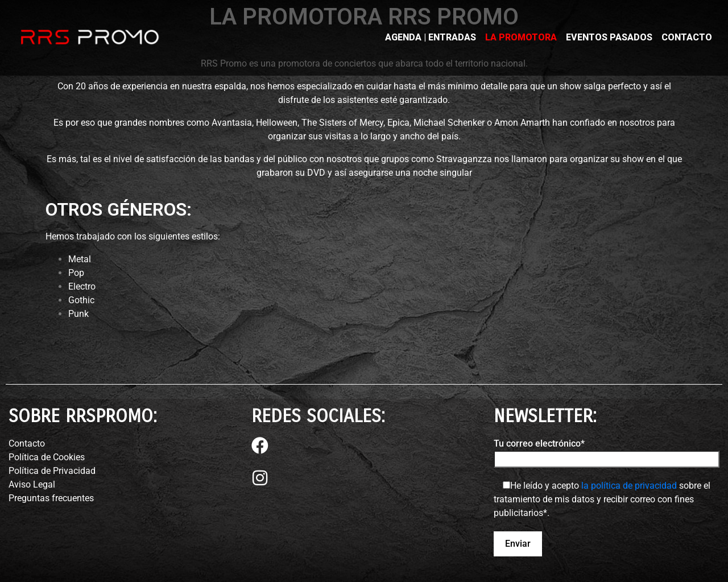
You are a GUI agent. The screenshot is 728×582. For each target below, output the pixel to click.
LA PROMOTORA (521, 37)
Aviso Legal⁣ (32, 484)
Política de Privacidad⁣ (52, 471)
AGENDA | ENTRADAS (431, 37)
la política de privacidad (629, 486)
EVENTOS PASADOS (609, 37)
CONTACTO (687, 37)
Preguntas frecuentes (51, 498)
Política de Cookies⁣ (47, 457)
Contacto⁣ (27, 443)
